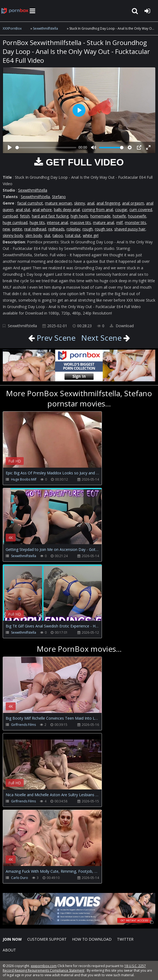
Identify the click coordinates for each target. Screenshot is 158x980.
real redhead (35, 229)
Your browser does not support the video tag (60, 443)
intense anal (57, 222)
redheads (56, 229)
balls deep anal (67, 210)
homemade (100, 216)
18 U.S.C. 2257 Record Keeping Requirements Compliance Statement (74, 968)
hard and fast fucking (50, 216)
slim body (34, 235)
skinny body (13, 235)
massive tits (80, 222)
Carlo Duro (20, 878)
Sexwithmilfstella (45, 28)
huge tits (37, 222)
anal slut (23, 210)
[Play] (10, 147)
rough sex (104, 229)
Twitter (125, 939)
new (6, 229)
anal (91, 203)
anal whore (42, 210)
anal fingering (108, 203)
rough (88, 229)
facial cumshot (30, 203)
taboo (58, 235)
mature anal (104, 222)
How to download (92, 939)
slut (47, 235)
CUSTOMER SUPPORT (47, 939)
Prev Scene (55, 338)
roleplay (73, 229)
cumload (10, 216)
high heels (79, 216)
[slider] (46, 148)
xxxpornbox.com (44, 966)
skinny (80, 203)
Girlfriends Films (23, 725)
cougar (121, 210)
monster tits (135, 222)
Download (122, 326)
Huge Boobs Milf (24, 479)
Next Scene (101, 338)
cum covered (141, 210)
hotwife (119, 216)
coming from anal (97, 210)
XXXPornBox (12, 28)
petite (17, 229)
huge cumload (15, 222)
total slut (73, 235)
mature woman (59, 203)
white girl (91, 235)
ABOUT (9, 950)
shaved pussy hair (130, 229)
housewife (137, 216)
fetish (25, 216)
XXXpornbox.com (15, 11)
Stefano (59, 197)
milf (119, 222)
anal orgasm (133, 203)
